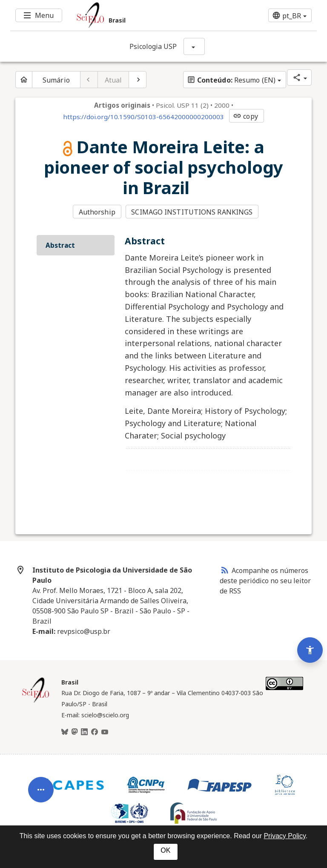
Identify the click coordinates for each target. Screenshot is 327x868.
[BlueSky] (65, 732)
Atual (113, 80)
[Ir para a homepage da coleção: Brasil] (138, 15)
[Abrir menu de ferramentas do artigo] (41, 796)
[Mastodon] (75, 732)
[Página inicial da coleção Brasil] (36, 702)
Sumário (56, 80)
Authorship (97, 212)
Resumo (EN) (231, 80)
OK (165, 850)
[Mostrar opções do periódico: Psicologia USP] (194, 46)
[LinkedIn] (84, 732)
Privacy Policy (284, 836)
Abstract (60, 245)
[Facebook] (95, 732)
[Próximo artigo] (138, 80)
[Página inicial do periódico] (24, 80)
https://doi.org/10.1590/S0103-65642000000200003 (143, 117)
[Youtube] (105, 732)
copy (245, 116)
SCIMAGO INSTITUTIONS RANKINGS (192, 212)
